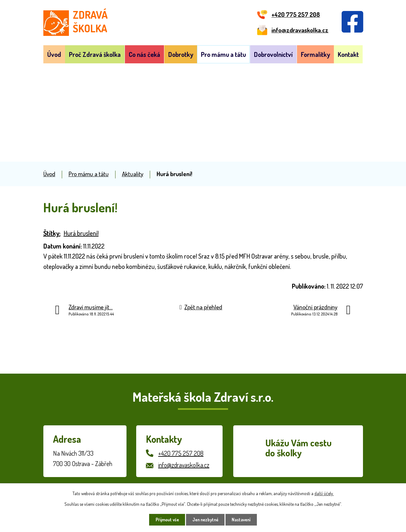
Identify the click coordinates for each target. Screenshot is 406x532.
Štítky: (52, 233)
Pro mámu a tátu (223, 54)
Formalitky (315, 54)
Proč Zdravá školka (95, 54)
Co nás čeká (144, 54)
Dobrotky (181, 54)
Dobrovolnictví (273, 54)
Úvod (54, 54)
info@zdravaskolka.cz (184, 465)
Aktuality (133, 174)
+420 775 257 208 (181, 453)
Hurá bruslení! (81, 233)
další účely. (324, 493)
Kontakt (348, 54)
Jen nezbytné (205, 520)
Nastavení (244, 520)
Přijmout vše (165, 520)
